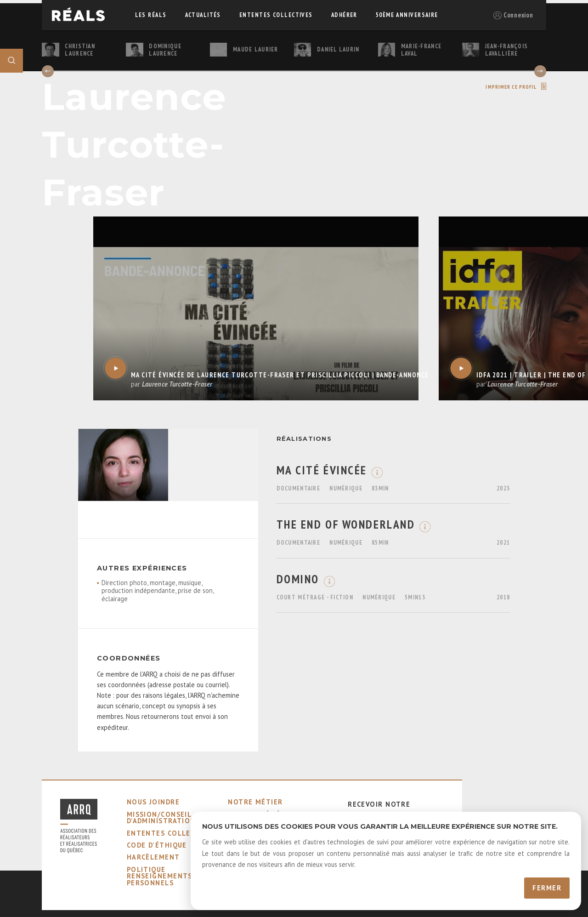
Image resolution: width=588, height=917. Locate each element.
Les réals (151, 15)
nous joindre (153, 802)
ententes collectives (276, 15)
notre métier (255, 802)
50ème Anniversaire (407, 15)
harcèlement (153, 857)
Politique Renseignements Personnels (160, 876)
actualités (203, 15)
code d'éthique (157, 845)
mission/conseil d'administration (161, 817)
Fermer (547, 888)
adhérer (344, 15)
